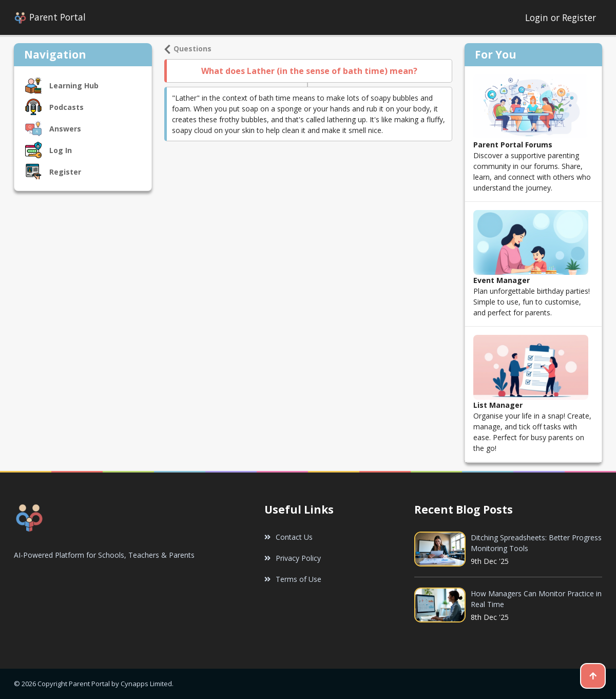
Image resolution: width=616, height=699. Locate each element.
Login (538, 17)
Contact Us (288, 537)
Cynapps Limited (146, 684)
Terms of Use (293, 579)
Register (579, 17)
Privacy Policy (293, 558)
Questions (188, 49)
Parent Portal (50, 18)
